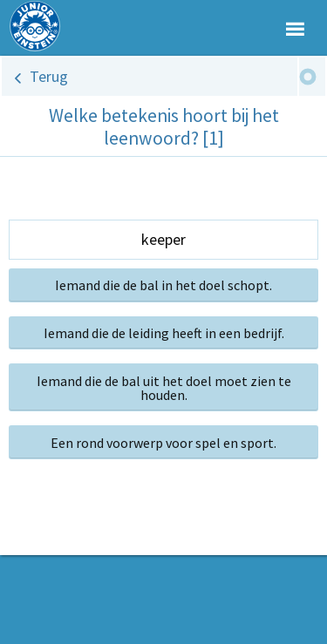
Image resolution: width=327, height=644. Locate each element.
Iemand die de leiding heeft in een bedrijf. (164, 333)
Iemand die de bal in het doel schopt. (163, 285)
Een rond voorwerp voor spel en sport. (163, 443)
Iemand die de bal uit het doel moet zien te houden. (164, 388)
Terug (49, 76)
